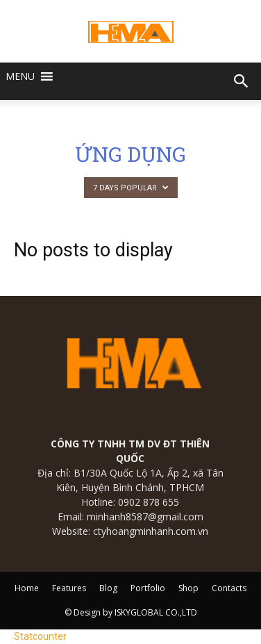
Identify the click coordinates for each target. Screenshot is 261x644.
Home (27, 588)
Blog (108, 588)
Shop (188, 588)
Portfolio (148, 588)
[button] (20, 76)
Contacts (229, 588)
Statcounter (40, 636)
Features (69, 588)
